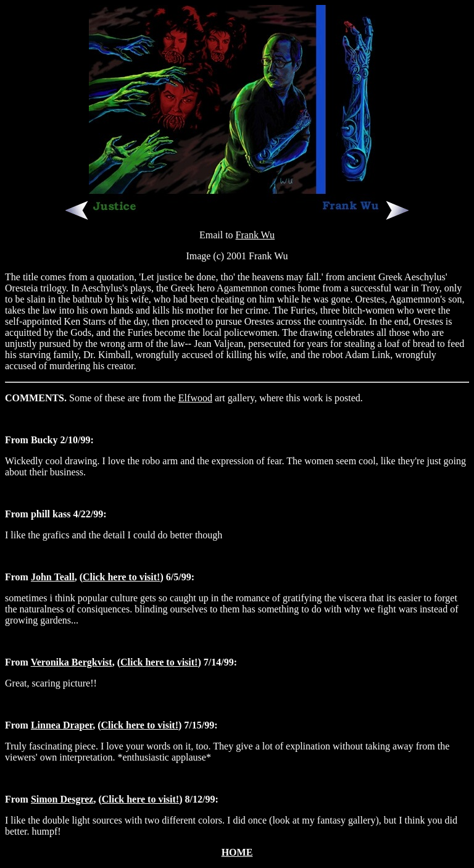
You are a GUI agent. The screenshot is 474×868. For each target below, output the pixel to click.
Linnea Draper (62, 725)
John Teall (53, 577)
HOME (237, 852)
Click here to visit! (121, 577)
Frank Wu (256, 235)
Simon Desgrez (62, 799)
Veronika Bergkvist (72, 662)
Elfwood (195, 398)
